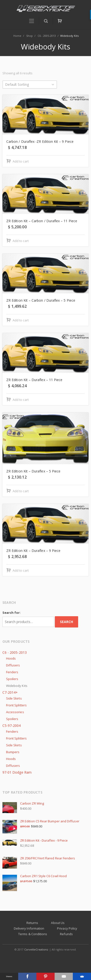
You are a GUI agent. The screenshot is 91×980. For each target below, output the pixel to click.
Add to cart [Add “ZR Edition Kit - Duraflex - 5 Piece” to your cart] (21, 491)
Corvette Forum (57, 959)
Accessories (15, 712)
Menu (32, 23)
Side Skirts (14, 698)
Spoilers (12, 679)
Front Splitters (16, 705)
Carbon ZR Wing (23, 803)
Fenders (12, 672)
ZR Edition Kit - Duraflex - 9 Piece (35, 840)
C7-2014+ (10, 692)
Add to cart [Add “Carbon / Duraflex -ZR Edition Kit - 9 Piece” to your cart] (21, 161)
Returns (32, 923)
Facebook (35, 959)
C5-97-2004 (12, 725)
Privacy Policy (67, 928)
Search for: (12, 613)
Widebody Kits (17, 686)
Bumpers (13, 752)
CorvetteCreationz (36, 949)
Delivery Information (29, 928)
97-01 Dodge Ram (17, 772)
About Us (58, 923)
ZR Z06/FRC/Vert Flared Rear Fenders (39, 858)
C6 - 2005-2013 (15, 652)
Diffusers (13, 665)
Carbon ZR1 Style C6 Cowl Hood (35, 876)
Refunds (66, 934)
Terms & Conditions (33, 934)
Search (66, 622)
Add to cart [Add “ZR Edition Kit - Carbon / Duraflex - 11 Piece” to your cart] (21, 241)
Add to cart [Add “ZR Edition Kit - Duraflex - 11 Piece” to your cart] (21, 400)
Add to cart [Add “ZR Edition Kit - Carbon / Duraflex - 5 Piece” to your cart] (21, 320)
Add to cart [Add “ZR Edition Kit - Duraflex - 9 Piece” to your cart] (21, 570)
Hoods (11, 658)
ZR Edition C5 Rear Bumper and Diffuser (41, 821)
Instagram (46, 959)
